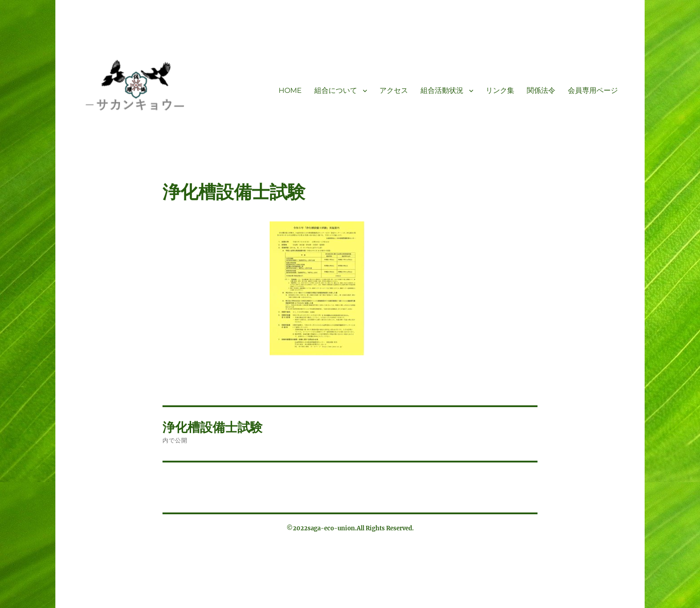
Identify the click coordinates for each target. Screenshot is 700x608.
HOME (290, 90)
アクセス (394, 90)
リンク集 (500, 90)
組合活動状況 (442, 90)
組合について (336, 90)
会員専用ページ (593, 90)
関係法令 (541, 90)
